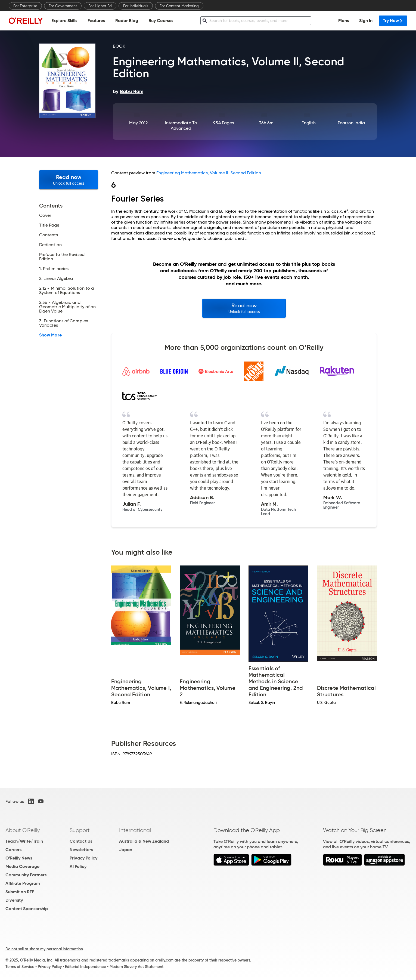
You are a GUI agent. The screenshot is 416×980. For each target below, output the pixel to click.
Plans (344, 21)
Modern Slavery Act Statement (136, 967)
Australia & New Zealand (144, 841)
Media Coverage (22, 866)
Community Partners (26, 875)
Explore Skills (64, 21)
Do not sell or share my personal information (44, 949)
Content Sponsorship (27, 909)
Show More (50, 335)
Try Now (393, 21)
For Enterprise (25, 6)
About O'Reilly (23, 830)
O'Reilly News (19, 858)
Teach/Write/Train (24, 841)
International (135, 830)
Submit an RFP (20, 892)
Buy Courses (161, 21)
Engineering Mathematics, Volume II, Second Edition (209, 173)
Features (96, 21)
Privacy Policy (83, 858)
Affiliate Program (23, 883)
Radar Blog (127, 21)
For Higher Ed (100, 6)
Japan (126, 850)
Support (80, 830)
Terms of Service (20, 967)
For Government (63, 6)
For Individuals (136, 6)
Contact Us (81, 841)
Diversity (14, 900)
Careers (13, 850)
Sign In (366, 21)
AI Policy (78, 866)
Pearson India (351, 123)
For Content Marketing (179, 6)
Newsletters (81, 850)
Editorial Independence (86, 967)
